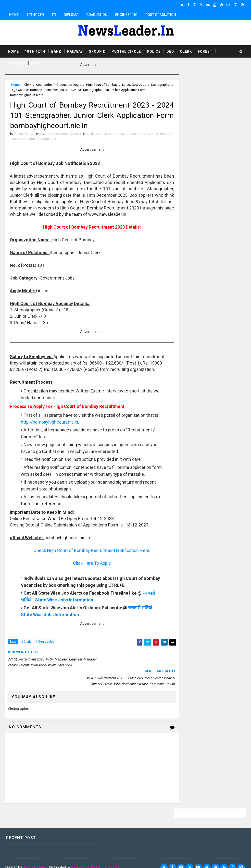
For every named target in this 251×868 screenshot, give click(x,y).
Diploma (71, 15)
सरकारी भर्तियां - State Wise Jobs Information (64, 614)
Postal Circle (126, 51)
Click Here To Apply (88, 578)
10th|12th (35, 15)
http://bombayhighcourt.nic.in (63, 430)
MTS (35, 63)
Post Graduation (161, 15)
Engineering (126, 15)
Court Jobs (44, 85)
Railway (75, 51)
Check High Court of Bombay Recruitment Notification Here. (88, 565)
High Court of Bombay (102, 85)
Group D (97, 51)
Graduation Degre (69, 85)
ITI (54, 15)
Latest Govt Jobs (134, 85)
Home (14, 15)
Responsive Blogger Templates (95, 859)
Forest (205, 51)
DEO (170, 51)
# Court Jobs (45, 656)
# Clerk (26, 656)
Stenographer (21, 90)
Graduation (97, 15)
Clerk (186, 51)
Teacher (17, 63)
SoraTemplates (35, 859)
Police (154, 51)
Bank (56, 51)
